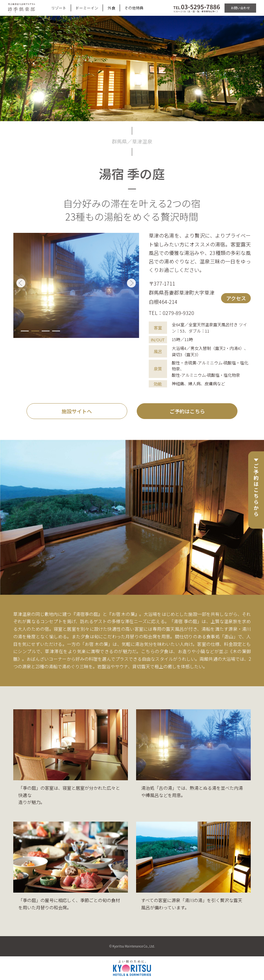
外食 (111, 8)
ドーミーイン (87, 8)
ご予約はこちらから (256, 490)
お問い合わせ (240, 8)
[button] (25, 331)
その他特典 (134, 8)
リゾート (59, 8)
